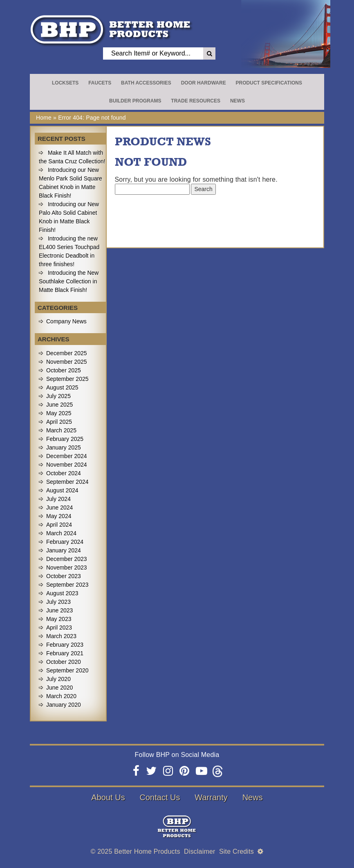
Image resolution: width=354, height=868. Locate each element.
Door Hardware (204, 83)
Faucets (100, 83)
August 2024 (62, 490)
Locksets (65, 83)
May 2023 (59, 619)
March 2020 (61, 696)
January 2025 (64, 447)
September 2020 (67, 670)
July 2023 (58, 602)
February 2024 (65, 542)
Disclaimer (200, 851)
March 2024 (61, 533)
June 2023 (59, 610)
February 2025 (65, 439)
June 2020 (59, 688)
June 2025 (59, 405)
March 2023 (61, 636)
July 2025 (58, 396)
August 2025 (62, 387)
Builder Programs (135, 101)
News (237, 101)
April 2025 (59, 422)
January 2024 (64, 550)
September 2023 (67, 585)
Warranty (211, 797)
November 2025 (67, 362)
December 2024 (67, 456)
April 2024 (59, 525)
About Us (108, 797)
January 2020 (64, 705)
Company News (66, 321)
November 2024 (67, 465)
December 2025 (67, 353)
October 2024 (64, 473)
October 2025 (64, 370)
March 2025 (61, 430)
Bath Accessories (146, 83)
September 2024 (67, 482)
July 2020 (58, 679)
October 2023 (64, 576)
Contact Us (160, 797)
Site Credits (236, 851)
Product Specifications (269, 83)
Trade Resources (196, 101)
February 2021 (65, 653)
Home (44, 118)
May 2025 (59, 413)
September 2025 (67, 379)
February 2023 (65, 645)
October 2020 (64, 662)
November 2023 (67, 568)
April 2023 (59, 628)
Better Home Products (147, 851)
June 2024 (59, 507)
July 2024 (58, 499)
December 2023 (67, 559)
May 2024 (59, 516)
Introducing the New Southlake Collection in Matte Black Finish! (69, 281)
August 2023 (62, 593)
